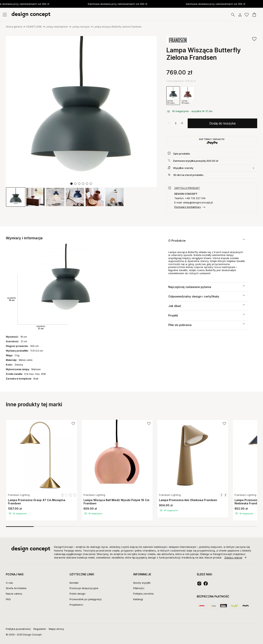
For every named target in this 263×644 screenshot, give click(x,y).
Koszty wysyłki (142, 583)
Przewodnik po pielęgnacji (86, 599)
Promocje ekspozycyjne (84, 588)
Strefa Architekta (16, 588)
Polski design (77, 594)
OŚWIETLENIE (34, 27)
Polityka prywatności (18, 629)
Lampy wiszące (81, 27)
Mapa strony (56, 629)
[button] (71, 184)
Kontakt (74, 583)
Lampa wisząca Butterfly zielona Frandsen (118, 27)
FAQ (8, 599)
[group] (16, 197)
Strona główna (14, 27)
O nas (9, 583)
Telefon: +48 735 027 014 (190, 198)
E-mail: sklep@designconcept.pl (194, 203)
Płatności (139, 588)
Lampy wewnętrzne (57, 27)
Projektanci (76, 605)
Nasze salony (14, 594)
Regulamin (40, 629)
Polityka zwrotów (144, 594)
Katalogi (138, 599)
